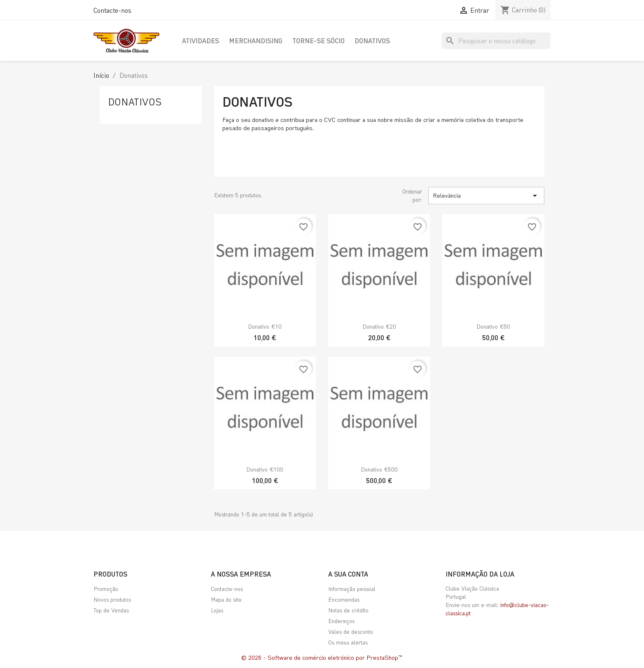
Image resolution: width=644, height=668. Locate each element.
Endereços (341, 621)
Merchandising (256, 41)
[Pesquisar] (496, 41)
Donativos (372, 41)
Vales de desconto (351, 632)
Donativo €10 (265, 326)
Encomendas (344, 599)
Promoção (106, 589)
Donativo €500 (379, 469)
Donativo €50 (493, 326)
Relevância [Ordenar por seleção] (486, 196)
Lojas (217, 610)
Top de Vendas (111, 610)
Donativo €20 (379, 326)
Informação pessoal (352, 589)
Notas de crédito (348, 610)
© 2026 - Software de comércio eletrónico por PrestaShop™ (322, 657)
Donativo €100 (265, 469)
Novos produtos (112, 599)
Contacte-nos (112, 10)
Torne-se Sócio (318, 41)
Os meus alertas (348, 642)
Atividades (201, 41)
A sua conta (348, 574)
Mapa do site (226, 599)
